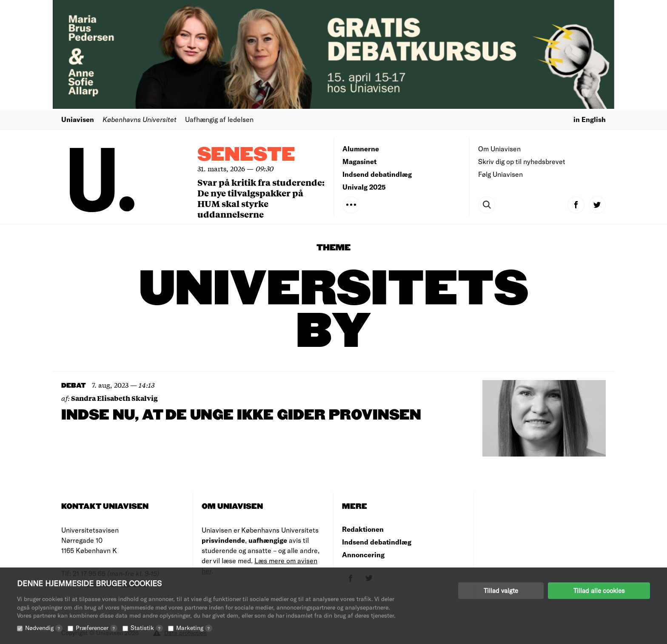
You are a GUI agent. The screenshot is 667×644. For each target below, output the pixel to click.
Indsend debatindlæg (377, 174)
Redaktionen (363, 529)
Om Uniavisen (499, 149)
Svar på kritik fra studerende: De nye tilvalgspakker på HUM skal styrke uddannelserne (261, 198)
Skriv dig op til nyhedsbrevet (522, 161)
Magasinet (359, 161)
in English (590, 119)
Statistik (147, 628)
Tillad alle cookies (599, 590)
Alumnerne (361, 149)
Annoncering (363, 555)
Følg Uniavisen (500, 174)
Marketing (194, 628)
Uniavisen (78, 119)
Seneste (246, 155)
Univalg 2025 (364, 187)
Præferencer (97, 628)
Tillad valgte (501, 590)
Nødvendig (44, 628)
